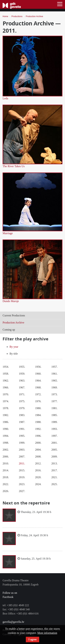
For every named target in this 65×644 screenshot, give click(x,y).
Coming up (9, 330)
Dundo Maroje (11, 301)
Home (5, 16)
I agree (32, 639)
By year (14, 347)
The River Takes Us (14, 166)
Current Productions (14, 315)
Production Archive (34, 16)
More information (47, 633)
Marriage (8, 233)
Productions (17, 16)
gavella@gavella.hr (13, 622)
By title (14, 354)
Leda (5, 98)
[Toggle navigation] (60, 4)
